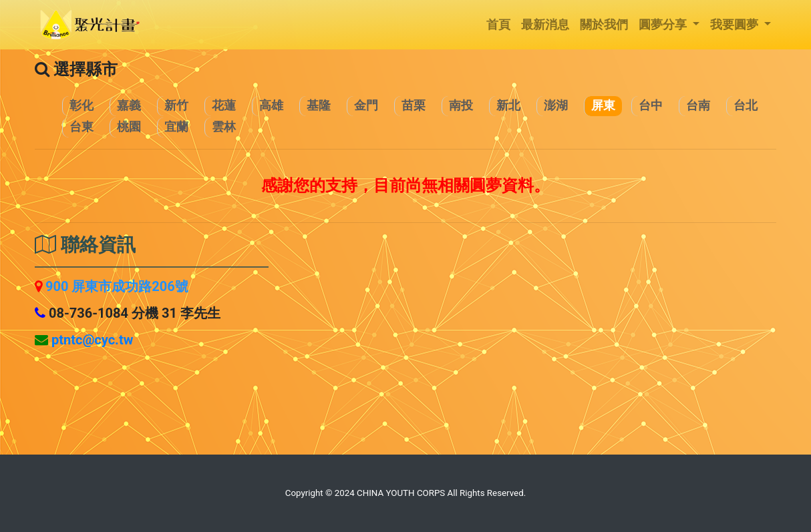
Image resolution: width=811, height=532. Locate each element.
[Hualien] (223, 106)
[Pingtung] (603, 106)
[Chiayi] (129, 106)
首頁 (498, 25)
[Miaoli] (413, 106)
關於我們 (604, 25)
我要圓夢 (736, 25)
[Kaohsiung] (271, 106)
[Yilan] (176, 127)
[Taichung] (650, 106)
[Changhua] (81, 106)
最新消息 (545, 25)
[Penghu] (555, 106)
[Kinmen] (366, 106)
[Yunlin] (223, 127)
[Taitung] (81, 127)
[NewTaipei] (508, 106)
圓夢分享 (664, 25)
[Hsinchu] (176, 106)
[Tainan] (698, 106)
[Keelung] (318, 106)
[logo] (90, 25)
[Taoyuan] (129, 127)
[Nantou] (461, 106)
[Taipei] (745, 106)
